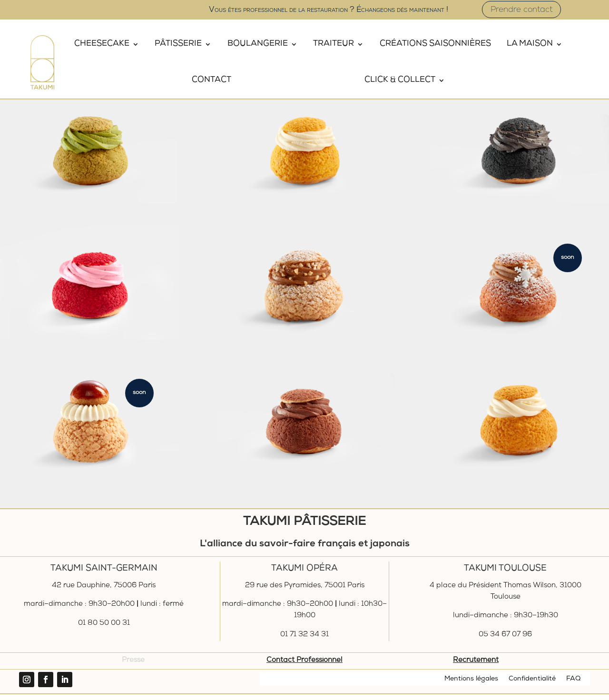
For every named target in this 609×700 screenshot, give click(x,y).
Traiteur (334, 44)
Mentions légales (471, 685)
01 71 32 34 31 (304, 641)
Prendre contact (521, 10)
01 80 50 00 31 (104, 629)
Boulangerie (258, 44)
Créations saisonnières (435, 44)
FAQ (573, 685)
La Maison (530, 44)
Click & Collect (400, 80)
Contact (211, 80)
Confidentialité (532, 685)
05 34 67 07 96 (505, 641)
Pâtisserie (178, 44)
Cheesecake (102, 44)
